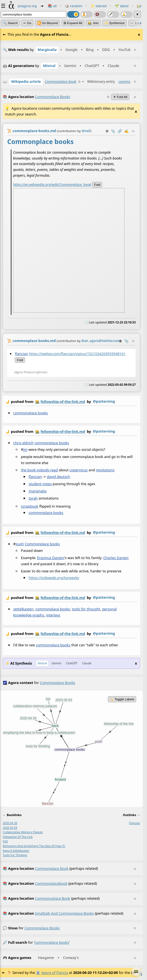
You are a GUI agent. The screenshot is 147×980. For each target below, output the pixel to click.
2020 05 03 (10, 828)
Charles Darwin (116, 558)
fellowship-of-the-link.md (63, 402)
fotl (5, 841)
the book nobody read (40, 470)
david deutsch (59, 477)
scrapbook (30, 506)
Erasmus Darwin (51, 558)
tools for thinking (15, 855)
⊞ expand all (73, 23)
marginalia (37, 491)
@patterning (104, 401)
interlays (53, 615)
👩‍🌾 (37, 402)
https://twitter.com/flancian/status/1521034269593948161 (77, 354)
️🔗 (120, 131)
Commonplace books (42, 544)
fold (97, 184)
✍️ (126, 131)
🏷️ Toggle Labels (122, 699)
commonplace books (31, 413)
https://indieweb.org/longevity (54, 578)
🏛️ (38, 973)
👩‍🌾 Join (93, 23)
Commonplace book (60, 81)
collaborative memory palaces (23, 832)
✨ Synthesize (115, 23)
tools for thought (86, 609)
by (71, 402)
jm (25, 449)
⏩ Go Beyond (48, 23)
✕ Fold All (120, 97)
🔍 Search (10, 23)
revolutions (105, 470)
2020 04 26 (10, 823)
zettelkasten (23, 609)
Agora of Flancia (55, 973)
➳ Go (27, 23)
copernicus (78, 470)
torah (33, 498)
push (20, 544)
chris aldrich (23, 443)
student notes (40, 484)
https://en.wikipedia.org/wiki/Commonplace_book (52, 184)
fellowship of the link (18, 837)
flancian (21, 354)
